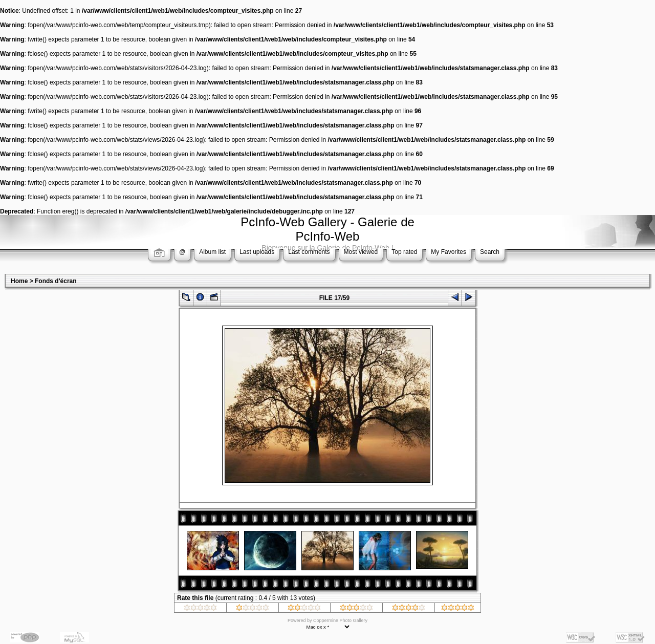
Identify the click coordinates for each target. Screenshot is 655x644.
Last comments (309, 252)
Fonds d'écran (56, 281)
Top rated (404, 252)
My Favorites (449, 252)
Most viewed (361, 252)
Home (19, 281)
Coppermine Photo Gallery (340, 620)
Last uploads (257, 252)
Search (490, 252)
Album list (212, 252)
